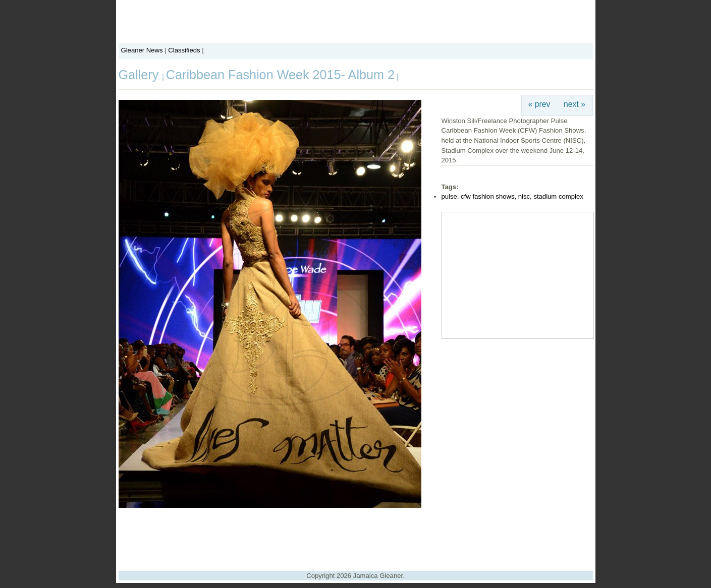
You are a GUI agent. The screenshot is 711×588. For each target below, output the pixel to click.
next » (575, 104)
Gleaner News (142, 50)
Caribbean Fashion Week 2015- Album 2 (280, 75)
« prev (539, 104)
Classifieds (184, 50)
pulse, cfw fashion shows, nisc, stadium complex (512, 196)
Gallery (141, 75)
